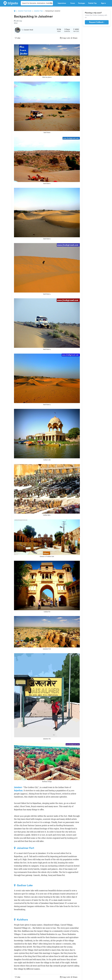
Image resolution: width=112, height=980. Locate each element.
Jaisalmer (18, 787)
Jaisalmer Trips (38, 11)
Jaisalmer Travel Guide (25, 11)
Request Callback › (97, 22)
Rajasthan (18, 791)
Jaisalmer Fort (24, 848)
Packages (82, 3)
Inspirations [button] (62, 3)
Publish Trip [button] (93, 3)
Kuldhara (21, 920)
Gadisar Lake (23, 885)
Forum (73, 3)
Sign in (103, 3)
